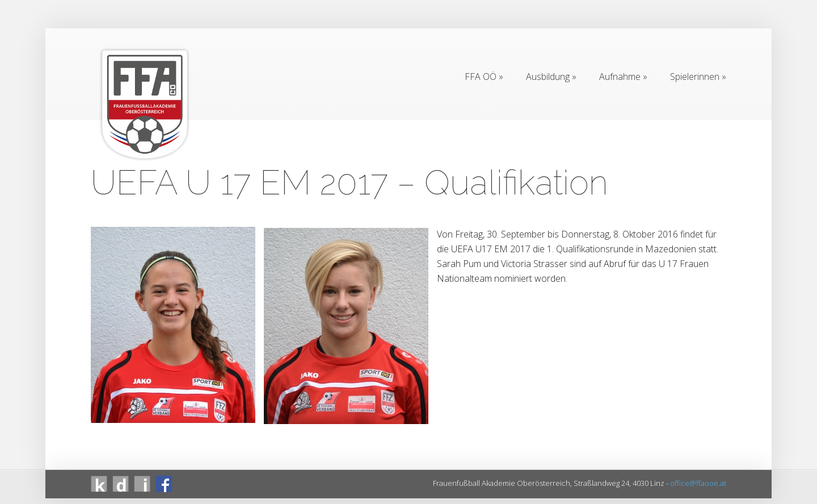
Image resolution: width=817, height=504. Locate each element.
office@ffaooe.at (698, 483)
